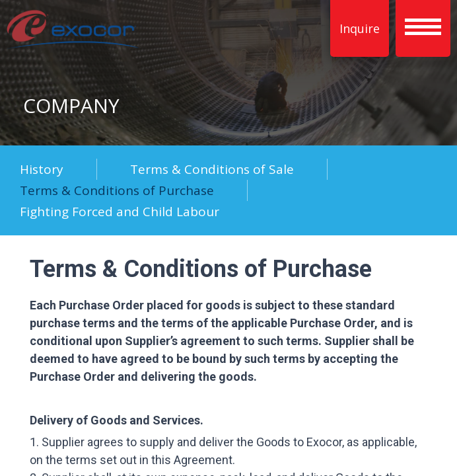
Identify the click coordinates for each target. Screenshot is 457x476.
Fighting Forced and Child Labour (120, 212)
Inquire (360, 28)
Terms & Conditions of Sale (212, 169)
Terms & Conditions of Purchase (117, 190)
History (42, 169)
